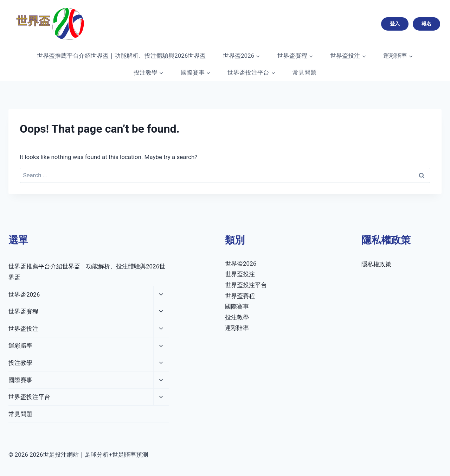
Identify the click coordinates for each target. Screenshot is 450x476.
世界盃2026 (24, 294)
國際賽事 (20, 380)
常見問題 (304, 72)
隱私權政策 (376, 264)
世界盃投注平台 (29, 397)
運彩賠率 (20, 345)
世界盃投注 (23, 329)
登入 (395, 24)
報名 (426, 24)
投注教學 (20, 363)
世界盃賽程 (23, 311)
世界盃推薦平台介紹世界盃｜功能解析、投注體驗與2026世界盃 (121, 56)
